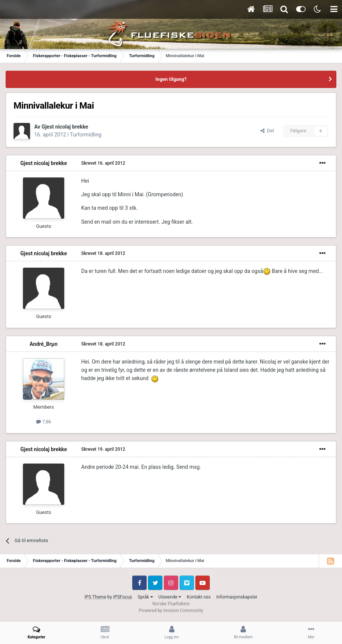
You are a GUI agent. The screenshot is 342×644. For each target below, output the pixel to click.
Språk (145, 597)
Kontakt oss (199, 597)
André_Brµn (44, 344)
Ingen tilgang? (171, 79)
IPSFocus (123, 597)
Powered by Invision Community (171, 611)
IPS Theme (95, 597)
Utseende (170, 597)
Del (267, 131)
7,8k (44, 422)
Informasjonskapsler (237, 597)
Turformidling (86, 135)
